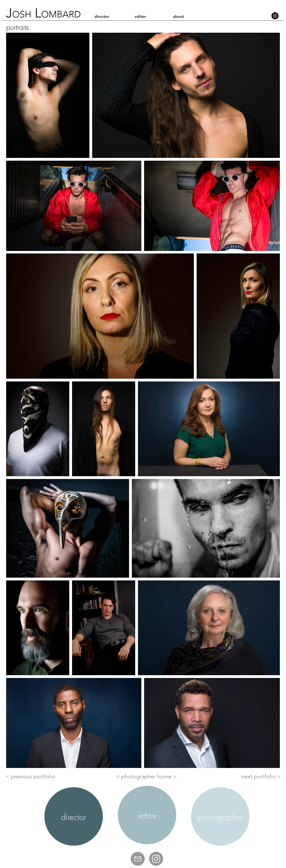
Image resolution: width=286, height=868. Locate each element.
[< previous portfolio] (32, 776)
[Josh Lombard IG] (156, 859)
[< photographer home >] (146, 776)
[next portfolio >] (261, 776)
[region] (73, 817)
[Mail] (138, 859)
